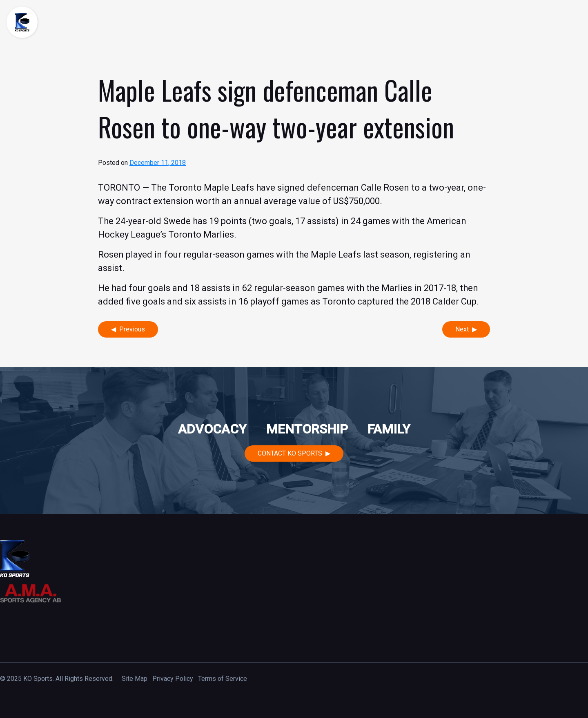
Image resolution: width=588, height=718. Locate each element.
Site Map (135, 679)
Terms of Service (223, 679)
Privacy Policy (173, 679)
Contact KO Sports (290, 453)
